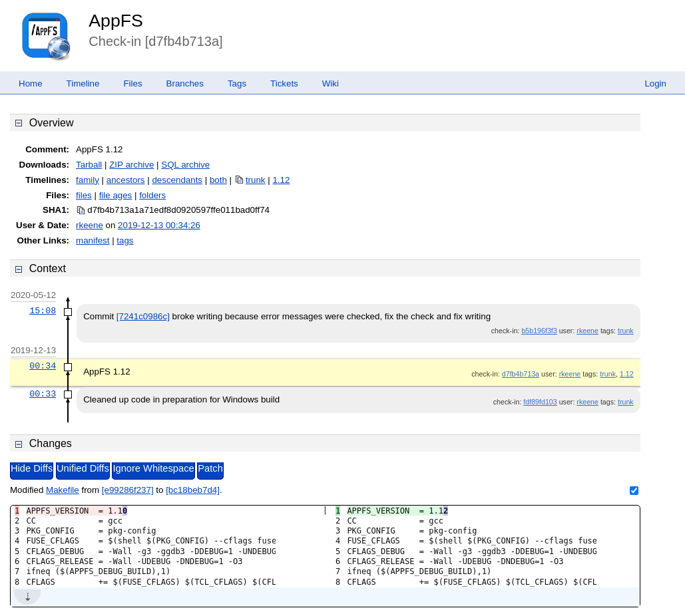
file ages (116, 195)
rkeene (90, 225)
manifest (93, 240)
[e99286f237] (128, 490)
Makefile (63, 490)
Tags (237, 83)
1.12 (281, 180)
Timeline (83, 83)
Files (132, 83)
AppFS (116, 21)
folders (152, 195)
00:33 (43, 394)
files (84, 195)
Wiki (331, 83)
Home (31, 83)
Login (655, 83)
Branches (185, 83)
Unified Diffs (83, 468)
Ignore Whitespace (153, 468)
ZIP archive (131, 165)
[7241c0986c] (143, 316)
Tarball (89, 165)
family (88, 180)
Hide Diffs (32, 468)
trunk (256, 180)
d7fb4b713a (521, 374)
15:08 (43, 311)
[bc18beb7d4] (193, 490)
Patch (210, 468)
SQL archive (185, 165)
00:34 (43, 366)
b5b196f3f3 (539, 331)
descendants (177, 180)
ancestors (126, 180)
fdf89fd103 (540, 402)
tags (125, 240)
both (218, 180)
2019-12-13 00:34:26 (159, 225)
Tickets (284, 83)
